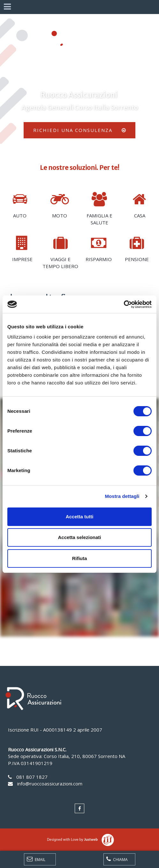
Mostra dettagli (122, 496)
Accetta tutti (80, 517)
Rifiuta (80, 558)
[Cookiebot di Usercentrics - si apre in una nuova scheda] (124, 304)
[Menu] (7, 7)
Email (36, 859)
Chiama (117, 859)
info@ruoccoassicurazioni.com (50, 784)
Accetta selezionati (79, 537)
